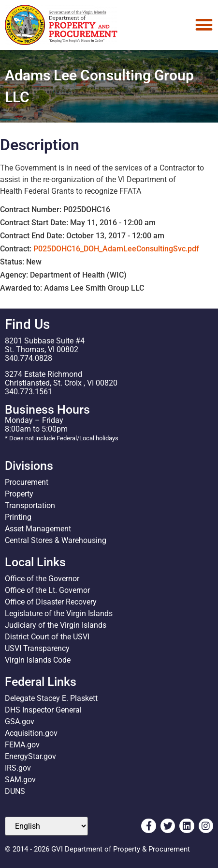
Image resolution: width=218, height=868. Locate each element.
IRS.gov (18, 768)
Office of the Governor (42, 579)
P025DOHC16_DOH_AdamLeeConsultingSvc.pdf (116, 249)
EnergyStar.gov (30, 756)
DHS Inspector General (43, 710)
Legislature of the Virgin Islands (59, 613)
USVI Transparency (37, 648)
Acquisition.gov (31, 733)
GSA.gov (20, 721)
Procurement (27, 482)
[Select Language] (46, 826)
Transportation (30, 505)
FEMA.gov (22, 745)
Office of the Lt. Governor (47, 590)
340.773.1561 (29, 392)
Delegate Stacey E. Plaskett (51, 698)
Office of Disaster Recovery (51, 602)
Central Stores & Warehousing (56, 540)
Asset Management (38, 529)
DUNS (15, 791)
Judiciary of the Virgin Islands (56, 625)
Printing (18, 517)
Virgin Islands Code (38, 660)
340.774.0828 (29, 358)
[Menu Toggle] (204, 25)
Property (19, 494)
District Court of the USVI (47, 637)
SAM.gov (20, 780)
